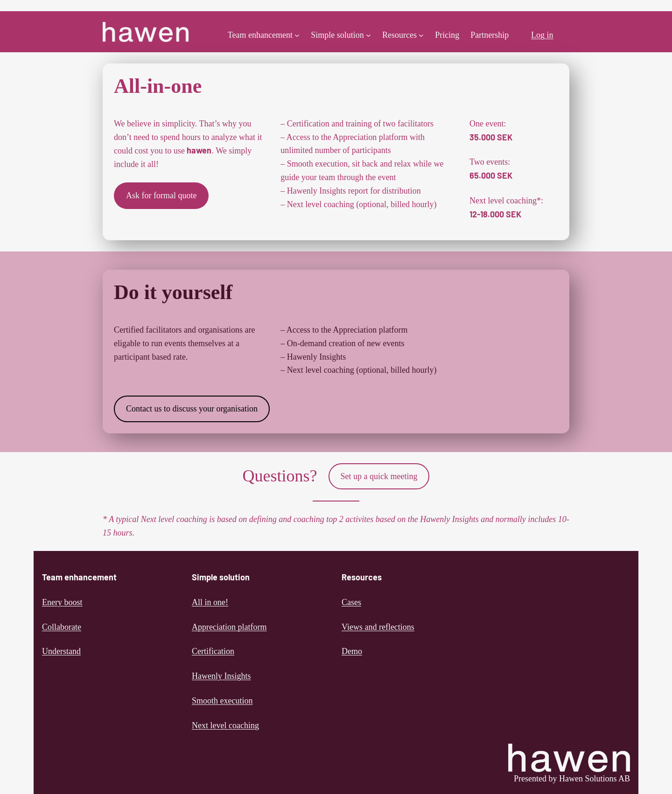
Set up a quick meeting (379, 476)
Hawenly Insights (221, 676)
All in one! (210, 602)
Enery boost (62, 602)
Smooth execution (222, 701)
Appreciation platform (229, 627)
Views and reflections (378, 627)
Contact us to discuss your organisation (192, 409)
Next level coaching (225, 725)
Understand (61, 651)
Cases (351, 602)
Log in (542, 35)
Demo (352, 651)
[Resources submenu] (421, 35)
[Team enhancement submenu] (297, 35)
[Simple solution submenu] (368, 35)
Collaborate (62, 627)
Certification (213, 651)
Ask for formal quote (161, 195)
